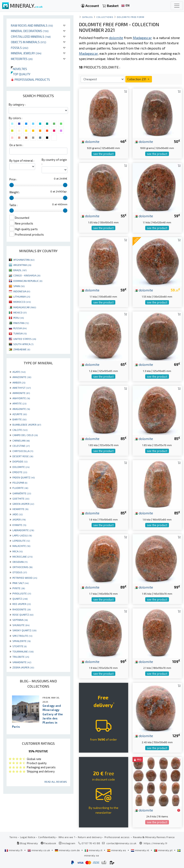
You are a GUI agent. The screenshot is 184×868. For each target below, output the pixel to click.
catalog (87, 17)
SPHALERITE (21, 641)
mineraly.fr (14, 850)
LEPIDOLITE (21, 541)
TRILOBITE (21, 657)
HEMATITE (20, 509)
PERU (19, 318)
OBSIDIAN (20, 562)
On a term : (16, 145)
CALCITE (20, 430)
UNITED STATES (25, 339)
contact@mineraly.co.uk (121, 843)
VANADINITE (22, 662)
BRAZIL (20, 270)
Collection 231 (139, 79)
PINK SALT (20, 583)
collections (105, 17)
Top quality (21, 74)
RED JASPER (22, 604)
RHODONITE (22, 609)
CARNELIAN (21, 440)
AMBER (19, 382)
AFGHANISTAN (24, 260)
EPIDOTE (20, 472)
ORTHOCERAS (22, 567)
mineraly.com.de (68, 850)
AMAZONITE (22, 377)
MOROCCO (22, 302)
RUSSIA (20, 328)
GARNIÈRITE (22, 493)
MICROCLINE (22, 556)
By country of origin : (54, 162)
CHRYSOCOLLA (23, 451)
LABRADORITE (23, 530)
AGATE (19, 372)
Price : (13, 179)
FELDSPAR (20, 483)
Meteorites (22, 59)
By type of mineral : (22, 161)
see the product (103, 154)
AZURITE (20, 414)
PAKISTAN (21, 323)
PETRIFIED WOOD (25, 578)
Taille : (13, 205)
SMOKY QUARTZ (24, 630)
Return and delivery (90, 837)
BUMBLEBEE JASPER (27, 425)
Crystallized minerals (31, 37)
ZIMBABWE (22, 349)
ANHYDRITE (21, 398)
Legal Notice (28, 837)
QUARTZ (20, 599)
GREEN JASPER (23, 504)
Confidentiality (47, 837)
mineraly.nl (140, 850)
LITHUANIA (22, 296)
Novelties (19, 69)
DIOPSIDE (20, 461)
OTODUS (20, 572)
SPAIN (19, 286)
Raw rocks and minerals (32, 25)
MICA (18, 551)
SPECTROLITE (22, 636)
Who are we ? (67, 837)
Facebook (48, 843)
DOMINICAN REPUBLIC (28, 281)
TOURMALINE (23, 651)
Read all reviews (56, 782)
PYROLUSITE (22, 593)
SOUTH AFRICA (23, 344)
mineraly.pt (164, 850)
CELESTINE (21, 446)
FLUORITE (20, 488)
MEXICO (20, 312)
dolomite (90, 141)
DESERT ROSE (23, 456)
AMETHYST (22, 388)
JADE (18, 514)
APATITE (19, 403)
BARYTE (19, 419)
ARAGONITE (21, 409)
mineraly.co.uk (39, 850)
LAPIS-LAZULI (22, 535)
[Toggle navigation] (177, 6)
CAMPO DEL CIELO (25, 435)
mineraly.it (94, 850)
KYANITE (19, 525)
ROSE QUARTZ (23, 615)
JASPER (19, 519)
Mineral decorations (30, 31)
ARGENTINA (22, 265)
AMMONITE (21, 393)
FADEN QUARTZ (24, 477)
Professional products (30, 80)
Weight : (15, 192)
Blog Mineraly (27, 843)
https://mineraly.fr (156, 843)
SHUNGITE (21, 625)
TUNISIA (20, 333)
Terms (13, 837)
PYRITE (19, 588)
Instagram (67, 843)
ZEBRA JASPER (23, 667)
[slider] (12, 185)
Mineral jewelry (26, 53)
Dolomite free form (131, 17)
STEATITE (20, 646)
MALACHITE (21, 546)
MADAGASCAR (25, 307)
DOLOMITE (21, 467)
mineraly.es (117, 850)
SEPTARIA (20, 620)
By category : (17, 104)
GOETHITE (21, 498)
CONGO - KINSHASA (27, 275)
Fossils (20, 48)
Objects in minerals (29, 42)
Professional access (117, 837)
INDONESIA (22, 291)
